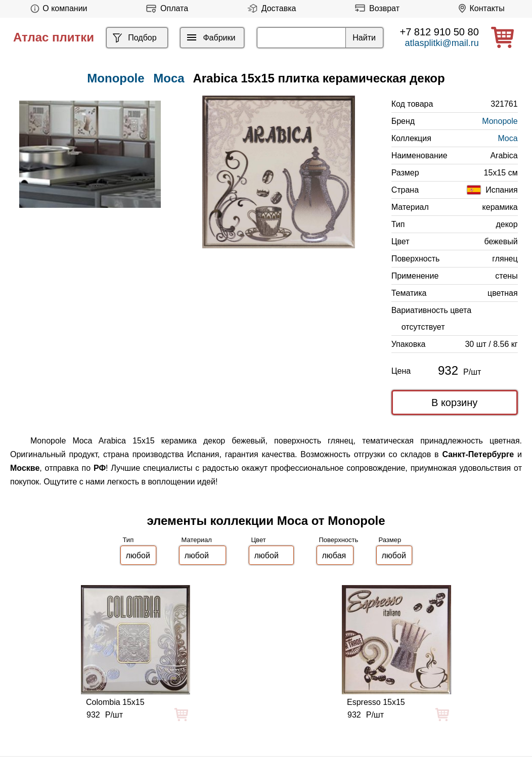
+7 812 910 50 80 (439, 32)
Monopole (500, 121)
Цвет (259, 540)
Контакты (480, 8)
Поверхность (339, 540)
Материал (197, 540)
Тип (128, 540)
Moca (169, 78)
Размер (390, 540)
